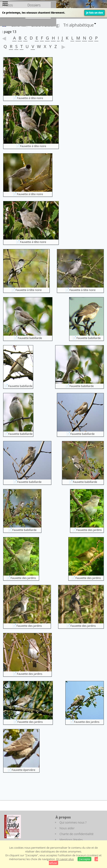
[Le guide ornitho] (13, 827)
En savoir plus (65, 859)
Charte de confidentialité (76, 834)
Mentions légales (71, 840)
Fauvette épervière (23, 770)
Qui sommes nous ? (73, 822)
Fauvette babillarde (30, 338)
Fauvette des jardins (89, 530)
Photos (7, 5)
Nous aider (67, 828)
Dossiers (34, 5)
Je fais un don (95, 13)
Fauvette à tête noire (30, 98)
